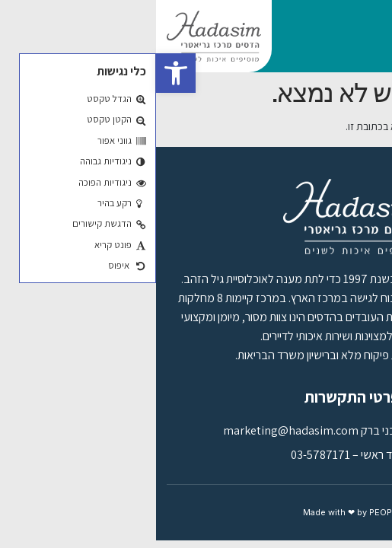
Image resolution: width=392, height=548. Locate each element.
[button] (20, 73)
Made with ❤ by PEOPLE (196, 512)
